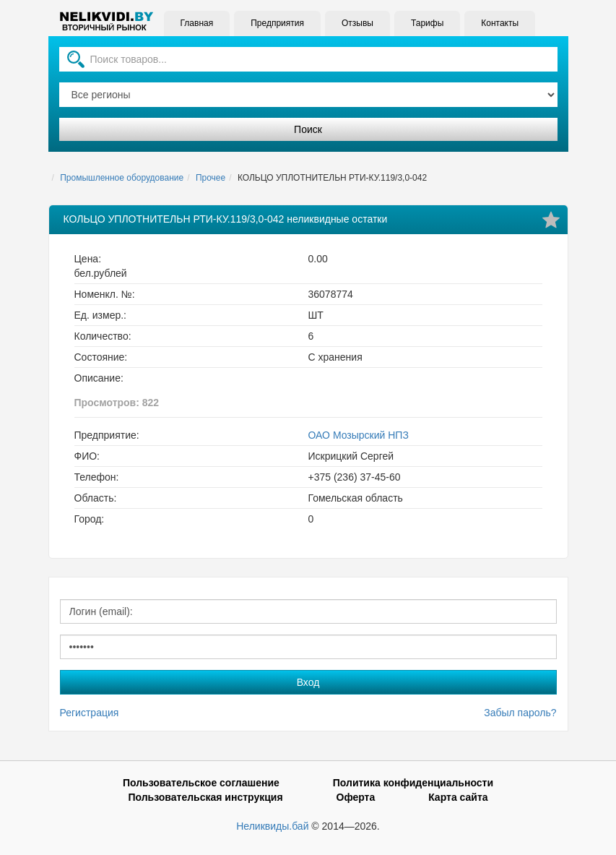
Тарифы (427, 23)
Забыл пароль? (520, 713)
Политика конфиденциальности (413, 783)
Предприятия (277, 23)
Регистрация (90, 713)
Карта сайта (458, 797)
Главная (197, 23)
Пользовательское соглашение (201, 783)
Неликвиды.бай (272, 826)
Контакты (500, 23)
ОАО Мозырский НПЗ (359, 435)
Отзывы (357, 23)
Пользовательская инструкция (205, 797)
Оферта (356, 797)
